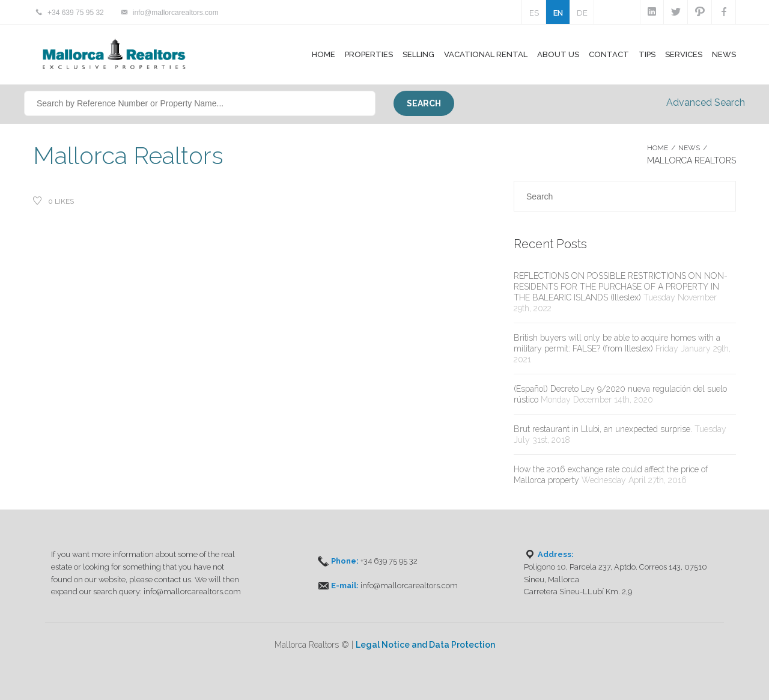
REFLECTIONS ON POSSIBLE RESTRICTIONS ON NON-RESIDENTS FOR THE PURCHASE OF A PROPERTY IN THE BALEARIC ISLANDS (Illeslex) (621, 287)
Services (684, 54)
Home (324, 54)
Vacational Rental (486, 54)
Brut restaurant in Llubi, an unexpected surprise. (603, 429)
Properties (369, 54)
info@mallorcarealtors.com (176, 13)
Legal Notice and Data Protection (425, 645)
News (724, 54)
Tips (647, 54)
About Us (558, 54)
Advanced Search (706, 102)
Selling (418, 54)
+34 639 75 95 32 (76, 13)
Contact (609, 54)
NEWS (689, 148)
